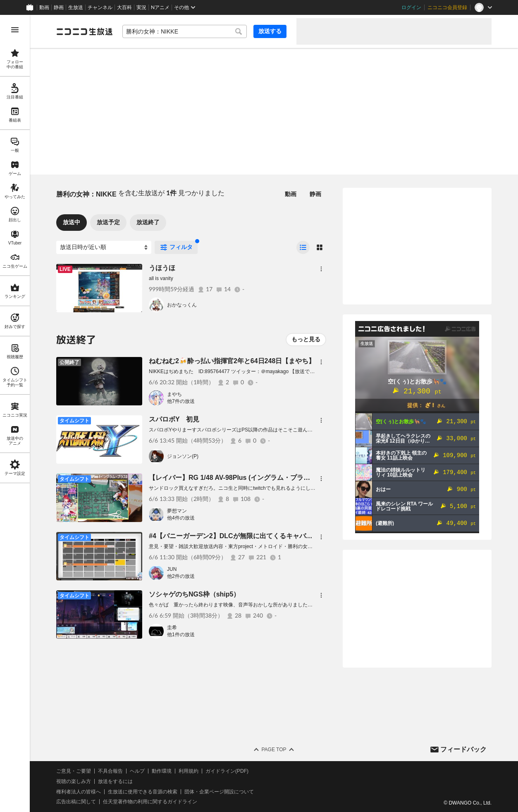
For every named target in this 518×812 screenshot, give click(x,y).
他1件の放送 (181, 635)
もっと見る (306, 339)
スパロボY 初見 (174, 419)
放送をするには (115, 781)
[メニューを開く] (15, 30)
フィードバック (463, 749)
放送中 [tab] (72, 222)
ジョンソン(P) (183, 456)
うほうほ (162, 268)
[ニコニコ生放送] (84, 31)
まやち (174, 394)
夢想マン (177, 511)
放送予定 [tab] (108, 222)
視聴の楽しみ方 (74, 781)
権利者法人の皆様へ (79, 792)
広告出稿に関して (76, 802)
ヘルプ (137, 771)
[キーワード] (185, 31)
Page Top (274, 750)
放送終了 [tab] (148, 222)
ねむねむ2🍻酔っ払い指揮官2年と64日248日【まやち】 (232, 361)
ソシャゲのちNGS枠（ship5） (194, 594)
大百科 (124, 7)
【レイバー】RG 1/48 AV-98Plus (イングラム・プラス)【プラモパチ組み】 (260, 478)
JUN (172, 569)
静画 (59, 7)
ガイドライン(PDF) (227, 771)
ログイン (411, 7)
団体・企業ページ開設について (219, 792)
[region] (15, 413)
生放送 (76, 7)
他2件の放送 (181, 576)
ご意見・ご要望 (74, 771)
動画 (44, 7)
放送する (270, 31)
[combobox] (185, 31)
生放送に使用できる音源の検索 (143, 792)
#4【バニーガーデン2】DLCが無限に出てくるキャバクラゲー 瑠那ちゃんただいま (271, 536)
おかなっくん (182, 305)
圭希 (172, 628)
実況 (141, 7)
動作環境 (162, 771)
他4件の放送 (181, 518)
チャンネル (100, 7)
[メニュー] (321, 269)
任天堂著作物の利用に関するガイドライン (150, 802)
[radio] (303, 247)
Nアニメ (160, 7)
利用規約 (189, 771)
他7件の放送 (181, 401)
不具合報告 (110, 771)
